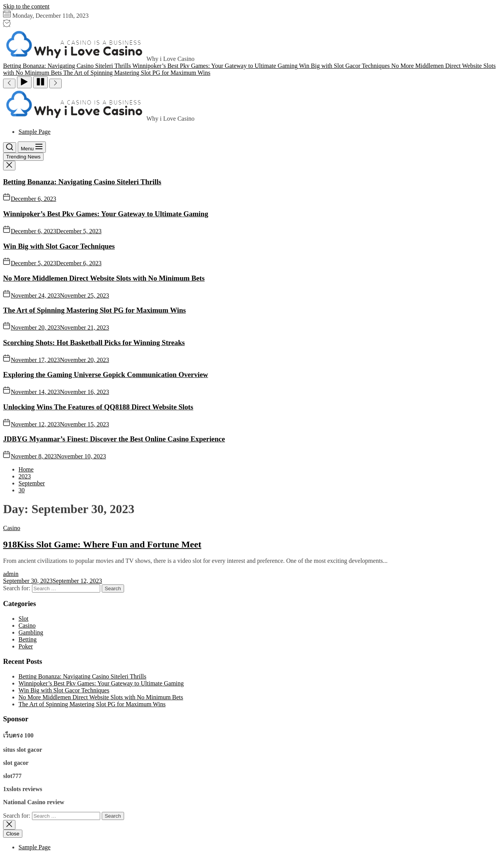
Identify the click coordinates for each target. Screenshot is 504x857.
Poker (26, 646)
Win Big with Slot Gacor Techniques (59, 246)
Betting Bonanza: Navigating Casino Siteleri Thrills (82, 182)
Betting (28, 639)
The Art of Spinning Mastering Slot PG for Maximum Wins (94, 310)
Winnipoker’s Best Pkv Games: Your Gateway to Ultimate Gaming (106, 214)
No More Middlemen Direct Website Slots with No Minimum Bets (104, 278)
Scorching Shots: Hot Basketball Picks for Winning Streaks (94, 343)
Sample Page (34, 132)
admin (11, 574)
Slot (24, 619)
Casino (12, 528)
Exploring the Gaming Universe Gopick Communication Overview (106, 375)
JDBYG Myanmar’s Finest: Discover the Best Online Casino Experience (114, 439)
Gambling (31, 632)
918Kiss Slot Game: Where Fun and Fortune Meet (102, 544)
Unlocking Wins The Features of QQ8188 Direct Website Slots (98, 407)
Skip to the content (26, 6)
